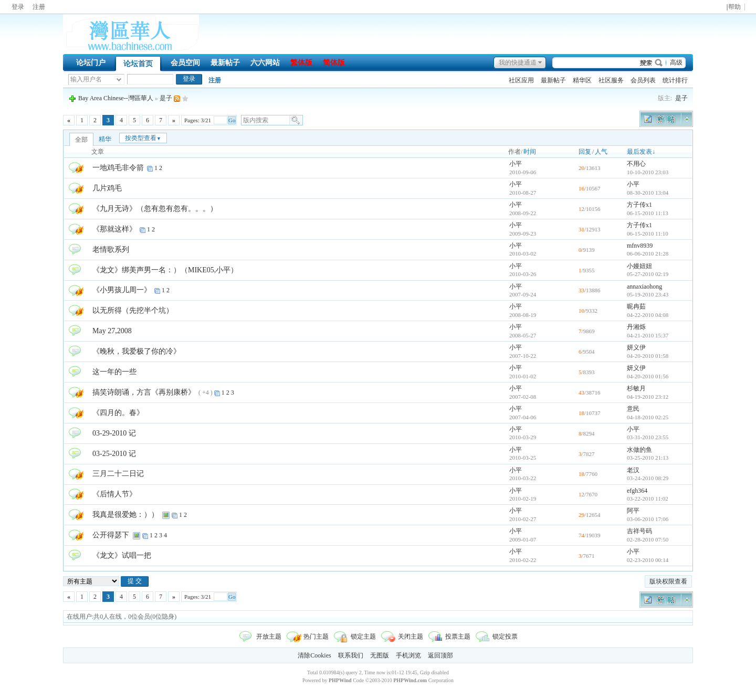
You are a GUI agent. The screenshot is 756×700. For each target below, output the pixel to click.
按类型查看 (143, 138)
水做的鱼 (639, 450)
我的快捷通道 (518, 62)
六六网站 (265, 63)
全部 (81, 140)
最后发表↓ (641, 152)
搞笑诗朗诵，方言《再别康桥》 (144, 392)
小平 (516, 164)
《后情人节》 (114, 494)
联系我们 (351, 655)
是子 (681, 98)
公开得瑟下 (111, 535)
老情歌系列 (111, 250)
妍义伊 (636, 347)
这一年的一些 (114, 372)
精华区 (582, 80)
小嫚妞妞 (639, 266)
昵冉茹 (636, 306)
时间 (530, 152)
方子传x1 (639, 205)
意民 (633, 409)
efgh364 (637, 491)
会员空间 (185, 63)
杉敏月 (636, 388)
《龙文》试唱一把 (122, 555)
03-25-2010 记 (114, 454)
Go (232, 120)
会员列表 (643, 80)
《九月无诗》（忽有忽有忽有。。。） (155, 209)
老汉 (633, 470)
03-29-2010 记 (114, 433)
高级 (676, 62)
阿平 (633, 511)
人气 (601, 152)
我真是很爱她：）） (125, 515)
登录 (18, 7)
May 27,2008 (112, 331)
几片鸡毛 (107, 188)
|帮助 (733, 7)
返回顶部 (440, 655)
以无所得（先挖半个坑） (133, 310)
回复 (585, 152)
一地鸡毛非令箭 (118, 168)
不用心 (636, 164)
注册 (39, 7)
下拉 (119, 79)
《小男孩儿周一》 (122, 290)
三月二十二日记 (118, 474)
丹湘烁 (636, 327)
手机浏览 (408, 655)
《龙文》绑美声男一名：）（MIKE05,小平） (165, 270)
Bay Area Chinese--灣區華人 (116, 98)
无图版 (380, 655)
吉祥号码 (639, 531)
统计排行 (675, 80)
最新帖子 (225, 63)
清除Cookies (314, 655)
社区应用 (521, 80)
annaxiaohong (644, 287)
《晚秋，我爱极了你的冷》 (136, 351)
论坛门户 (91, 63)
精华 (105, 139)
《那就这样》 (114, 229)
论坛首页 (138, 64)
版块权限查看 (668, 581)
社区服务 (611, 80)
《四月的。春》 (118, 413)
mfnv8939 (640, 246)
